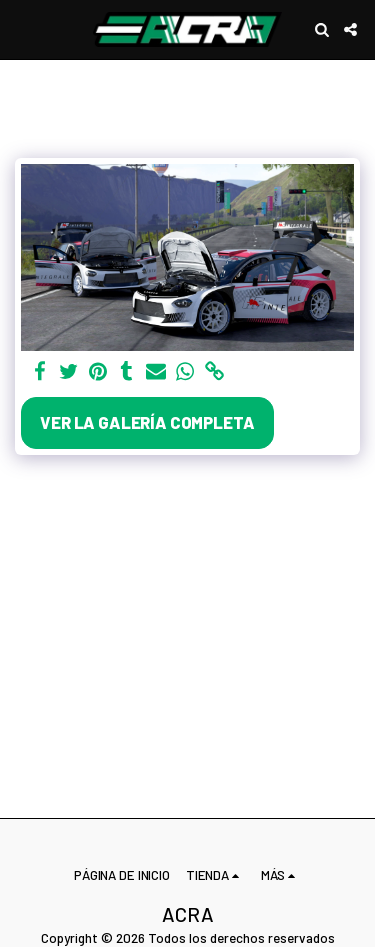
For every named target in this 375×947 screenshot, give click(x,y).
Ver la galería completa (147, 422)
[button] (22, 29)
